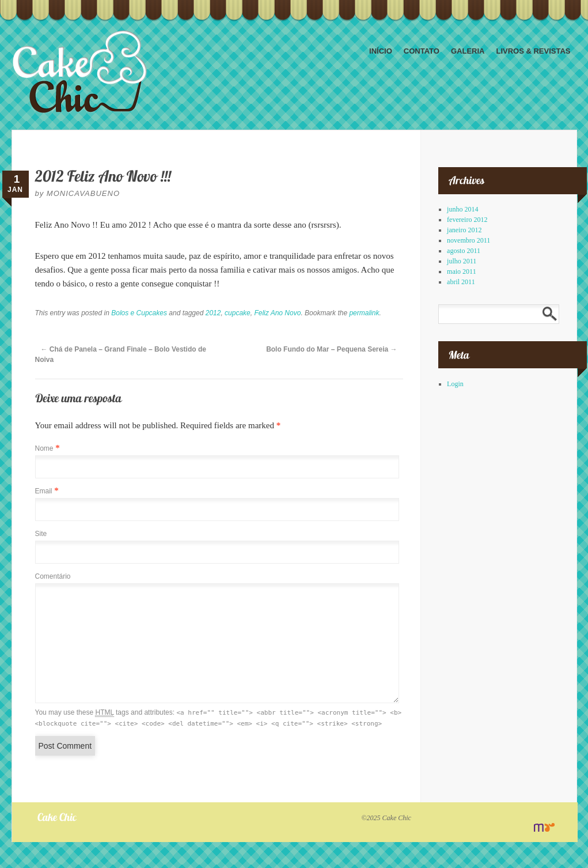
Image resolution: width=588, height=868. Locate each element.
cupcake (238, 313)
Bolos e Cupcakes (139, 313)
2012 (213, 313)
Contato (422, 51)
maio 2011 (462, 271)
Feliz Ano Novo (277, 313)
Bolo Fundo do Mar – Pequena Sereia (331, 349)
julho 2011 (462, 261)
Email (44, 491)
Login (455, 384)
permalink (364, 313)
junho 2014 (462, 209)
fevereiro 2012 (467, 220)
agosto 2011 (464, 251)
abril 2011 (461, 282)
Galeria (468, 51)
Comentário (53, 576)
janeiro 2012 (464, 230)
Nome (44, 448)
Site (41, 534)
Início (381, 51)
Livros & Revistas (533, 51)
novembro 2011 (468, 240)
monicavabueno (83, 193)
